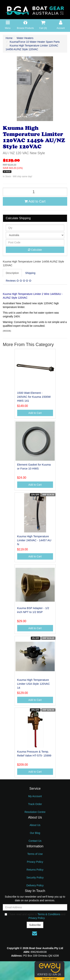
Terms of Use (35, 854)
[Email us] (35, 933)
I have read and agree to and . (35, 916)
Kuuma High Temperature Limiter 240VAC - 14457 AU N (34, 540)
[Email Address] (35, 907)
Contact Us (35, 841)
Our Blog (35, 833)
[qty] (35, 228)
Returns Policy (35, 870)
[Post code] (35, 242)
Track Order (35, 804)
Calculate (35, 250)
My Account (35, 796)
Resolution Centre (35, 812)
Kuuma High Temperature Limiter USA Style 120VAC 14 (34, 684)
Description (12, 273)
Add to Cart (35, 201)
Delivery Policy (35, 885)
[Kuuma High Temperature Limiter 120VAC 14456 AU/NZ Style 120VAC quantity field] (35, 192)
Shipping (30, 273)
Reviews (19, 281)
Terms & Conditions (49, 914)
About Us (35, 825)
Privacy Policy (35, 862)
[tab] (13, 273)
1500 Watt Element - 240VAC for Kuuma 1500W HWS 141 (34, 397)
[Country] (35, 235)
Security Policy (35, 878)
